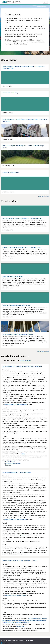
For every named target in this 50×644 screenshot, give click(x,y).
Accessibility (4, 641)
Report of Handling (10, 462)
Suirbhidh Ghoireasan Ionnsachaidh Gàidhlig (16, 305)
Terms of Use (11, 641)
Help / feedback (29, 641)
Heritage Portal (20, 626)
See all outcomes (25, 360)
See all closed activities (43, 351)
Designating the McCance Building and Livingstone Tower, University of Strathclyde (25, 120)
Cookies (18, 641)
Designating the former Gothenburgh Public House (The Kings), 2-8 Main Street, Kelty (23, 67)
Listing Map (8, 465)
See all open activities (44, 196)
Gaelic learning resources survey (13, 276)
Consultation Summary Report (13, 463)
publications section (25, 42)
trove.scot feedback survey (11, 172)
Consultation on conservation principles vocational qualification (22, 218)
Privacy (22, 641)
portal (23, 454)
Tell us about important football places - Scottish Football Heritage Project (23, 147)
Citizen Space (6, 643)
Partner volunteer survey (10, 93)
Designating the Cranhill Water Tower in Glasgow (18, 334)
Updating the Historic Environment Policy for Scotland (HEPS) (22, 247)
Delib (14, 643)
